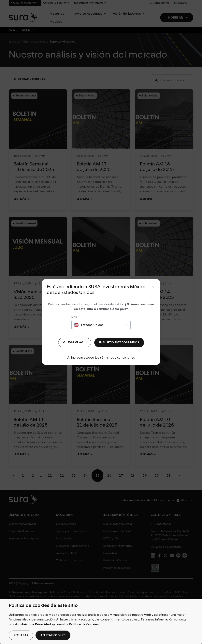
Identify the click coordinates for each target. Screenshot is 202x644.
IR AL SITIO (119, 343)
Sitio (74, 317)
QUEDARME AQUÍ (75, 343)
